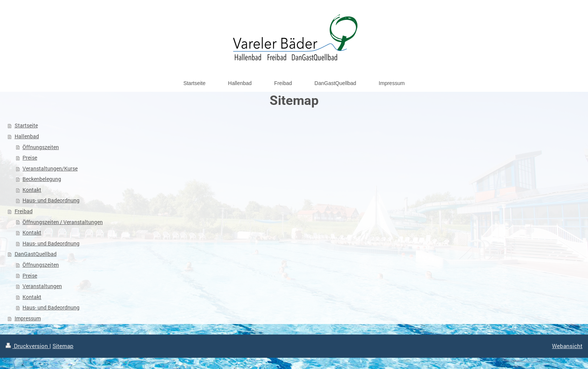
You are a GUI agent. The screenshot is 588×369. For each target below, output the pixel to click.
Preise (30, 158)
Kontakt (32, 190)
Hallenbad (27, 136)
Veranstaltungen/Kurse (50, 168)
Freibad (24, 211)
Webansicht (567, 346)
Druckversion (28, 346)
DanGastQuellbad (36, 254)
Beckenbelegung (42, 179)
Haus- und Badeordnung (51, 200)
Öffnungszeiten (41, 147)
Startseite (26, 125)
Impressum (28, 318)
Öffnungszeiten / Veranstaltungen (63, 222)
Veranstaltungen (42, 286)
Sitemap (63, 346)
